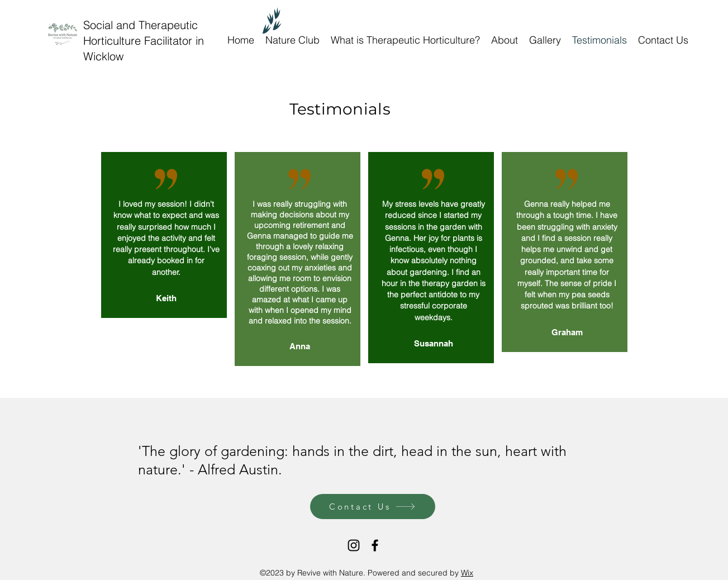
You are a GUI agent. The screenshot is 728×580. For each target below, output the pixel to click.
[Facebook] (375, 545)
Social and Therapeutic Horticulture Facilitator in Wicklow (144, 41)
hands (311, 451)
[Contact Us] (373, 507)
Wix (467, 573)
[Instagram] (354, 545)
